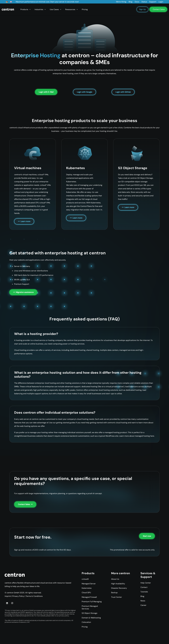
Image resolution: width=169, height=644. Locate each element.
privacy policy (64, 616)
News (143, 601)
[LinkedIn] (7, 603)
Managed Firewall (89, 597)
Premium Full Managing (92, 602)
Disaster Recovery (119, 588)
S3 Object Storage (89, 613)
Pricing (85, 627)
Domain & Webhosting (91, 618)
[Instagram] (12, 603)
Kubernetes (87, 588)
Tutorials (144, 592)
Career (143, 605)
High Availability (118, 584)
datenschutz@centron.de (25, 616)
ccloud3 (85, 579)
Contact (144, 587)
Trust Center (116, 597)
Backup (114, 593)
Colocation (86, 622)
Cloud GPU (86, 593)
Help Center (146, 583)
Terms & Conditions (34, 596)
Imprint (8, 596)
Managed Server (89, 584)
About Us (115, 579)
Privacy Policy (18, 596)
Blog (142, 596)
